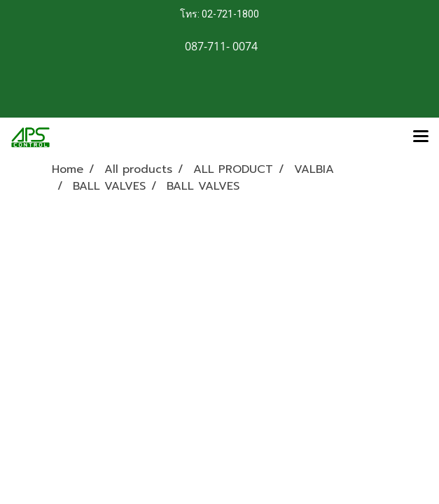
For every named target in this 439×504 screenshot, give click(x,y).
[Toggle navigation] (421, 137)
